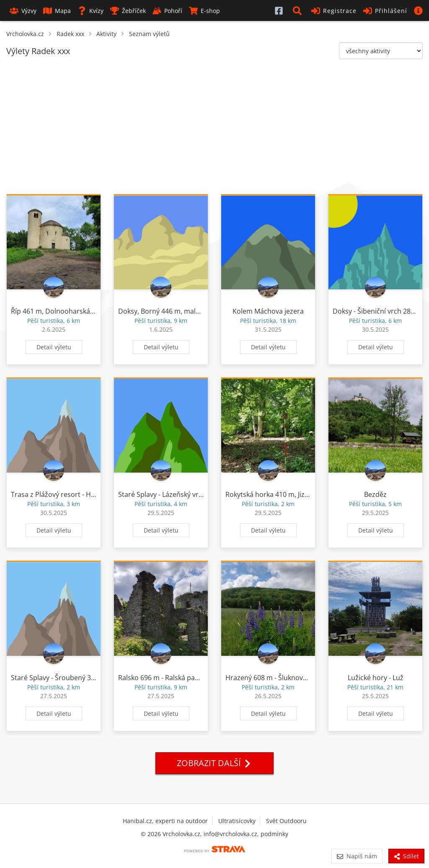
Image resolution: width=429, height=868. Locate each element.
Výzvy (23, 11)
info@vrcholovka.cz (230, 834)
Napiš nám (357, 856)
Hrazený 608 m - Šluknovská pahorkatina (289, 678)
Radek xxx (70, 34)
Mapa (57, 11)
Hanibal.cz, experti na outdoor (165, 821)
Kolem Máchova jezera (268, 311)
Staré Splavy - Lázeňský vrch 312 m (173, 494)
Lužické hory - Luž (376, 678)
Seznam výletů (149, 34)
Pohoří (167, 11)
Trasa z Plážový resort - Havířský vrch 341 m (80, 494)
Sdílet (406, 856)
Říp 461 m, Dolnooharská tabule (61, 311)
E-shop (204, 11)
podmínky (274, 834)
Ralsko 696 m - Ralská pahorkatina (172, 678)
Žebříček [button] (128, 11)
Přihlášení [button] (385, 11)
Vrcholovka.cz (25, 34)
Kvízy (90, 11)
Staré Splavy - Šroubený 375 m (59, 678)
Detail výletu (54, 347)
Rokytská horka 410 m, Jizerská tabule (284, 494)
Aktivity (106, 34)
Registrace (334, 11)
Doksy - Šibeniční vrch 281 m (377, 311)
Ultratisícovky (237, 821)
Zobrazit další (214, 763)
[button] (299, 10)
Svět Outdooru (286, 821)
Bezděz (375, 494)
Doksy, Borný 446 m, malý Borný (169, 311)
